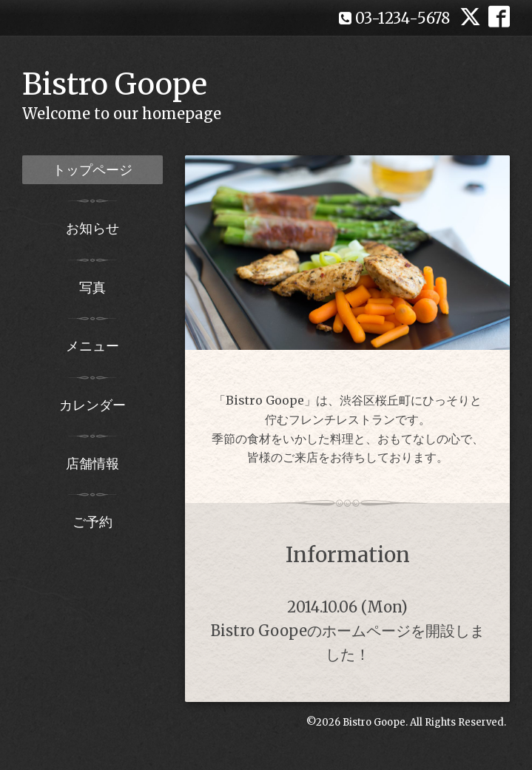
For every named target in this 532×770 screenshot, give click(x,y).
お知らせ (92, 228)
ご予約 (92, 522)
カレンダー (92, 405)
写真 (92, 287)
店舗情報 (92, 463)
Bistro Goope (115, 84)
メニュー (92, 346)
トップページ (92, 170)
